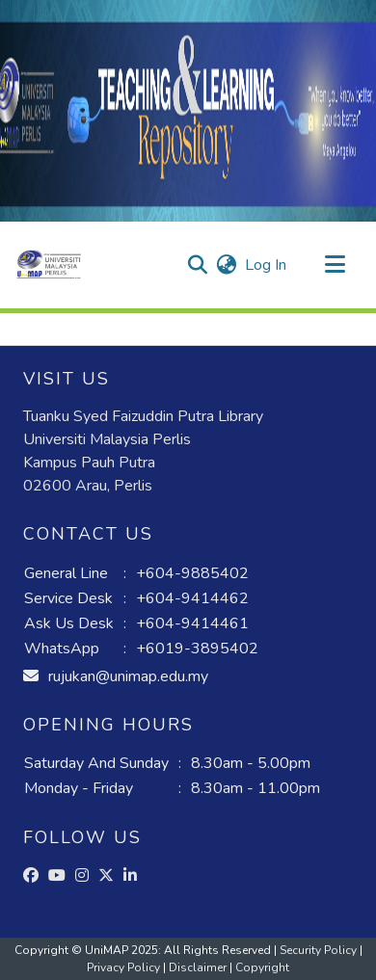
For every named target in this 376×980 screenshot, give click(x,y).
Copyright (262, 967)
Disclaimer (199, 967)
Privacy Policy (125, 967)
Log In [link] (267, 265)
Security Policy (320, 950)
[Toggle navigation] (335, 265)
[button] (49, 265)
